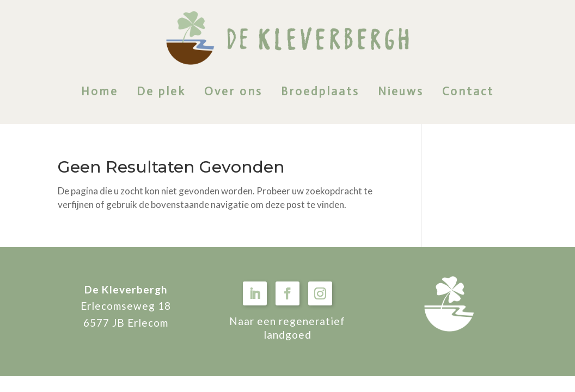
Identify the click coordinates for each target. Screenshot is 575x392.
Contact (468, 91)
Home (100, 91)
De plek (161, 91)
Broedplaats (320, 91)
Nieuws (401, 91)
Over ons (233, 91)
